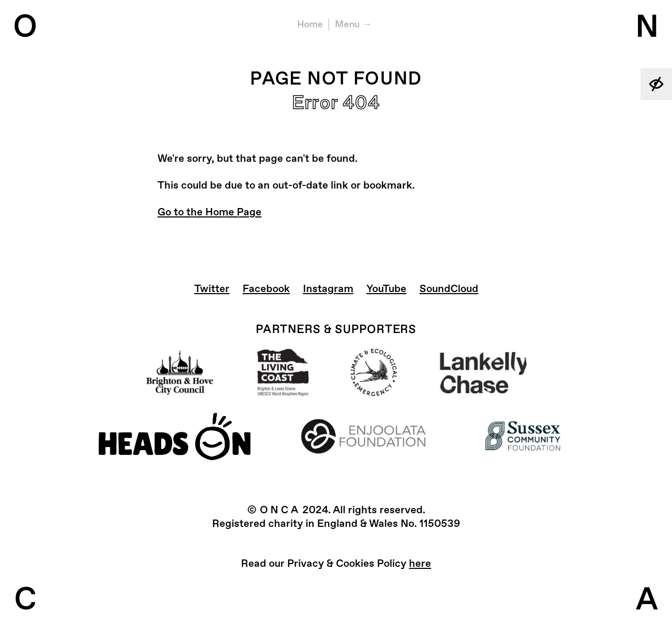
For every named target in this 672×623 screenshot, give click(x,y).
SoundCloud (449, 289)
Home (310, 24)
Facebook (266, 289)
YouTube (386, 289)
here (420, 563)
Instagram (328, 289)
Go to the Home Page (209, 212)
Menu (347, 24)
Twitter (212, 289)
